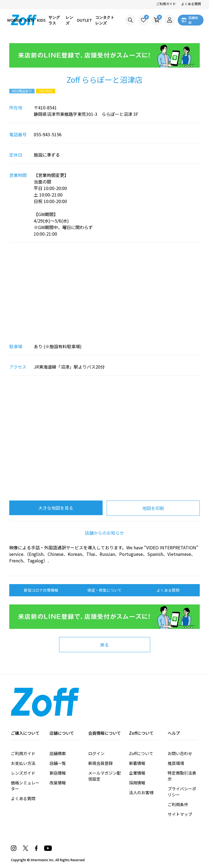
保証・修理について (104, 590)
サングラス (54, 20)
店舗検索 (58, 753)
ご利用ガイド (166, 4)
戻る (104, 645)
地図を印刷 (153, 508)
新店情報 (58, 773)
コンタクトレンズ (105, 20)
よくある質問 (191, 4)
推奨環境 (176, 763)
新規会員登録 (100, 763)
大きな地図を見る (56, 508)
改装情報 (58, 783)
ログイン (96, 753)
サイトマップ (180, 814)
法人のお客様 (141, 792)
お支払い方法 (23, 763)
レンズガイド (23, 773)
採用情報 (137, 783)
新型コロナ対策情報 (41, 590)
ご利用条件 (178, 804)
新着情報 (137, 763)
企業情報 (137, 773)
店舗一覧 (58, 763)
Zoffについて (141, 753)
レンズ (69, 20)
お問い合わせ (180, 753)
